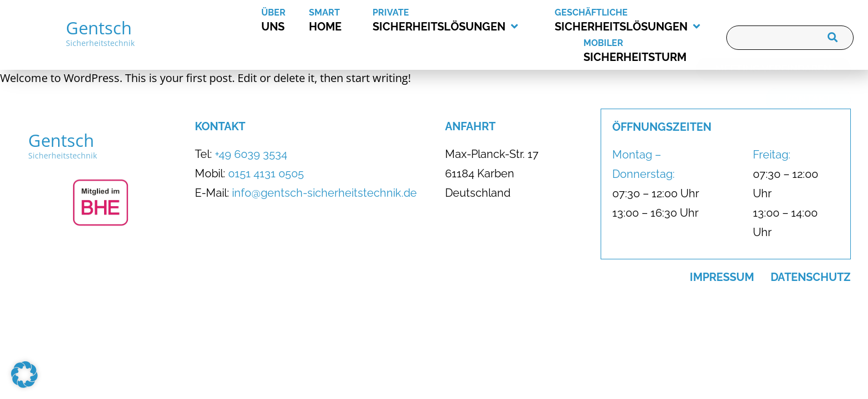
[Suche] (831, 38)
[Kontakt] (808, 117)
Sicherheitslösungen (445, 20)
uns (285, 19)
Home (341, 19)
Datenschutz (811, 277)
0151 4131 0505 (266, 173)
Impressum (722, 277)
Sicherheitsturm (653, 49)
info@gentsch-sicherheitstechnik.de (324, 193)
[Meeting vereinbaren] (773, 86)
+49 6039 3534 (251, 154)
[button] (24, 375)
